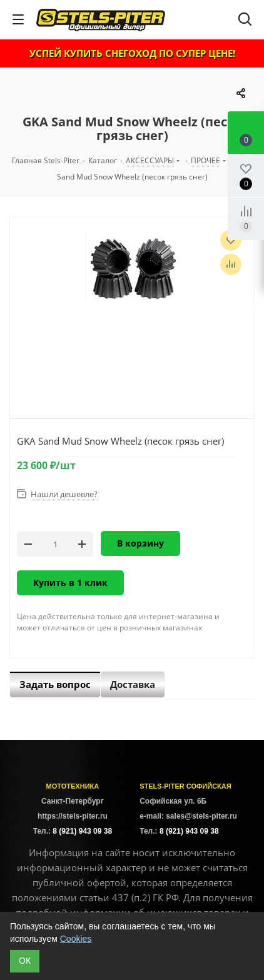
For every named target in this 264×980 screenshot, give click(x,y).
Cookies (76, 939)
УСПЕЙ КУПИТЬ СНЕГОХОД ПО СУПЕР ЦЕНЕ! (132, 53)
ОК (25, 961)
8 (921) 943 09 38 (82, 831)
